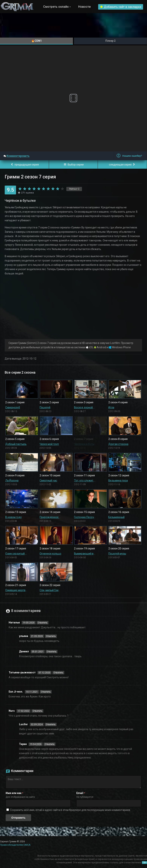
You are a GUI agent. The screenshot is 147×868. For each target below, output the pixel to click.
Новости (84, 7)
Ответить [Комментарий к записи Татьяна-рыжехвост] (58, 673)
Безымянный (116, 517)
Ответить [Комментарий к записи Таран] (49, 744)
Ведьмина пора (118, 480)
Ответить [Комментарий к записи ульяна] (51, 636)
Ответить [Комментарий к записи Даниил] (52, 652)
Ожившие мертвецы (16, 590)
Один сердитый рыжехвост (16, 554)
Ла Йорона (12, 480)
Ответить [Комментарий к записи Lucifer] (51, 724)
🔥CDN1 (36, 41)
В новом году (13, 517)
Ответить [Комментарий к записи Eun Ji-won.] (46, 692)
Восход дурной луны (85, 407)
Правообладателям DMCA (15, 845)
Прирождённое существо (51, 517)
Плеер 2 (110, 41)
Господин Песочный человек (85, 517)
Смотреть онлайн (56, 7)
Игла (111, 407)
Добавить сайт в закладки (121, 7)
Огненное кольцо (50, 554)
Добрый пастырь (16, 444)
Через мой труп (49, 444)
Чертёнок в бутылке (85, 444)
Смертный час (48, 480)
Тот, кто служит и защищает (85, 480)
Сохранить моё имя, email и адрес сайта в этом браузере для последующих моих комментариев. (70, 810)
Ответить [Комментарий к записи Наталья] (42, 623)
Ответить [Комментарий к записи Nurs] (37, 711)
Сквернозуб (13, 407)
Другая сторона (118, 444)
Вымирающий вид (85, 554)
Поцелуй (45, 407)
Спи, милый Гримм (51, 590)
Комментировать (18, 156)
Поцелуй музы (117, 554)
